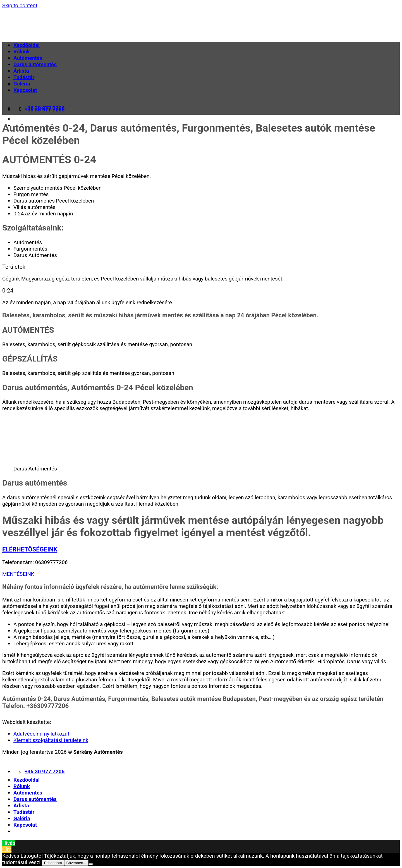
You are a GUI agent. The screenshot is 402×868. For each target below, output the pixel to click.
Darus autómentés (35, 64)
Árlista (21, 71)
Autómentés (28, 58)
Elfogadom (53, 863)
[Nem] (91, 864)
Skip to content (20, 5)
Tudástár (24, 77)
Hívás (9, 843)
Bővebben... (76, 863)
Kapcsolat (25, 90)
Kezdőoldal (27, 45)
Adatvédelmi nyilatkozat (41, 734)
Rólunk (22, 52)
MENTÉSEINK (18, 574)
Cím (7, 849)
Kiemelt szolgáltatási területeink (51, 740)
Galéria (22, 84)
